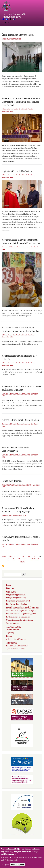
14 (8, 558)
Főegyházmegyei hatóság (16, 598)
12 (35, 556)
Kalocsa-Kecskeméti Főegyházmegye (14, 15)
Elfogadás (5, 865)
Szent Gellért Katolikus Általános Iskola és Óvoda (17, 485)
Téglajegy (10, 633)
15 (13, 558)
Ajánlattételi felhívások (15, 649)
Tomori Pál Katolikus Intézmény (11, 39)
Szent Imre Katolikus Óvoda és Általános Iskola (16, 247)
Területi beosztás (13, 630)
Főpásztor (10, 588)
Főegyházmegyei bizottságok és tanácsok (22, 607)
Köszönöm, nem (17, 865)
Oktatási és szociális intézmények (19, 620)
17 (25, 558)
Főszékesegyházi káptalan (16, 604)
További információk (11, 861)
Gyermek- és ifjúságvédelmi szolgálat (21, 610)
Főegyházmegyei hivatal (16, 594)
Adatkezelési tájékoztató (16, 639)
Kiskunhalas (5, 111)
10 (23, 556)
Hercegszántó (17, 515)
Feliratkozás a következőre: (3, 567)
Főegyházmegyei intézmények (18, 601)
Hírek (8, 585)
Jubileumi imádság (14, 626)
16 (19, 558)
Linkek (9, 636)
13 (40, 556)
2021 (12, 111)
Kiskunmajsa (37, 485)
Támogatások (11, 642)
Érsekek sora (11, 591)
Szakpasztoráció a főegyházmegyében (21, 614)
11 (29, 556)
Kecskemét (35, 247)
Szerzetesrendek (13, 623)
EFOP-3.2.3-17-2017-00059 (17, 645)
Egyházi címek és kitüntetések (18, 617)
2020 (3, 426)
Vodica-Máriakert (7, 515)
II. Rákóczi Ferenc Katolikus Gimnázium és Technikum (18, 109)
